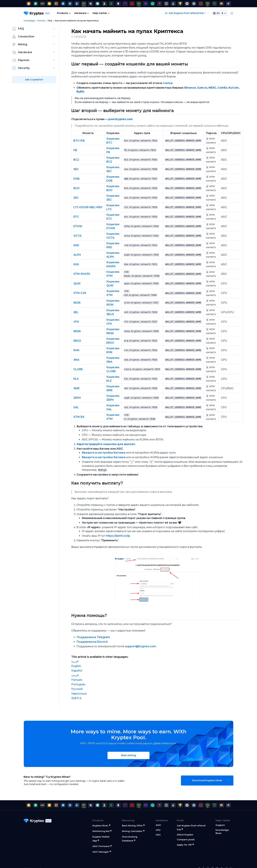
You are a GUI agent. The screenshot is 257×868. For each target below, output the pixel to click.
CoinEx (222, 88)
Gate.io (202, 88)
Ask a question (34, 80)
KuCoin (234, 88)
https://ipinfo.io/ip (118, 530)
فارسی (75, 669)
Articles (41, 21)
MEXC (212, 88)
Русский (77, 683)
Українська (79, 688)
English (76, 660)
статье (168, 83)
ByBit (80, 92)
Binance (190, 88)
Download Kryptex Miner (207, 775)
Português (78, 679)
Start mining (128, 750)
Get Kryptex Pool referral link (184, 13)
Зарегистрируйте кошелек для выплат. (106, 439)
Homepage (29, 21)
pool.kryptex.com (121, 119)
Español (77, 665)
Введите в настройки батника (104, 447)
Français (77, 674)
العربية (75, 656)
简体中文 (77, 692)
